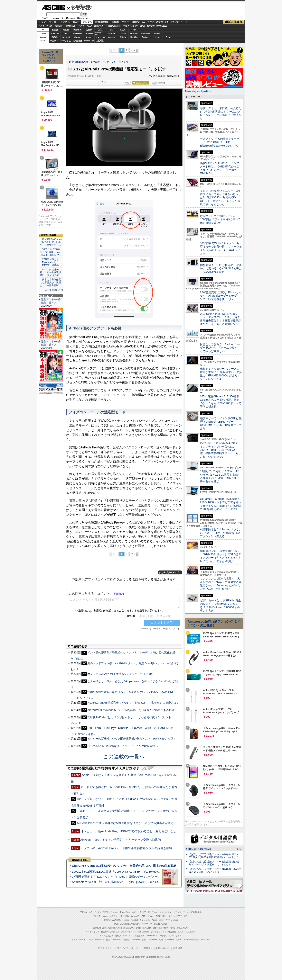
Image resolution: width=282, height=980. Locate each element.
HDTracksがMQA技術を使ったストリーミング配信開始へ (123, 746)
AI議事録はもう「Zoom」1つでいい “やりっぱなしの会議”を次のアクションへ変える (221, 533)
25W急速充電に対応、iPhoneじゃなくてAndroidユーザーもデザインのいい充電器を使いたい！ (221, 296)
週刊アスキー (100, 26)
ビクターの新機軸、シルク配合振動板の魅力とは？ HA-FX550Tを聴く (132, 739)
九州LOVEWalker (166, 940)
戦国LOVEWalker (202, 940)
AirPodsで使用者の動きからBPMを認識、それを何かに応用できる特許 (131, 710)
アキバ (151, 22)
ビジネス (65, 22)
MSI (112, 30)
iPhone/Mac (102, 22)
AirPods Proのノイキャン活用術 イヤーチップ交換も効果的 (121, 840)
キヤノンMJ (66, 41)
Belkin (157, 34)
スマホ (159, 22)
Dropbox (112, 37)
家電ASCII (71, 26)
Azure (89, 37)
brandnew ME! (100, 41)
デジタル (79, 7)
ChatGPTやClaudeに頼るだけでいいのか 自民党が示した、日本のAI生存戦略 (124, 866)
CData (123, 37)
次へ (133, 50)
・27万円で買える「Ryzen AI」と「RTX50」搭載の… (50, 262)
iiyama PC (136, 916)
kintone (78, 37)
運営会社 (148, 948)
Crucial (123, 34)
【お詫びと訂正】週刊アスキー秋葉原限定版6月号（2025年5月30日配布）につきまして (214, 863)
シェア (103, 82)
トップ (42, 22)
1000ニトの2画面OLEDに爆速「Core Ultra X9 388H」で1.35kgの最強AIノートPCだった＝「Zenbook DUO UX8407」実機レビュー (158, 872)
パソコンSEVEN (100, 30)
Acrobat (66, 37)
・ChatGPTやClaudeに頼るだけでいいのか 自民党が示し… (51, 242)
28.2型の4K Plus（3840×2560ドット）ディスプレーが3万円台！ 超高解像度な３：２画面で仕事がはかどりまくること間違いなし (221, 319)
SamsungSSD (98, 33)
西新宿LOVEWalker (132, 940)
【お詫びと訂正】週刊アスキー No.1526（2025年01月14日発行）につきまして (215, 870)
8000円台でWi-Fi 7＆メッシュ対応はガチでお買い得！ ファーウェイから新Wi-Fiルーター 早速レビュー (221, 248)
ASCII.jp (53, 7)
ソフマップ (89, 41)
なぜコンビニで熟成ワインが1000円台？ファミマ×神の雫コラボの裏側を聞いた (220, 219)
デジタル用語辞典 (136, 936)
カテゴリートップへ (170, 572)
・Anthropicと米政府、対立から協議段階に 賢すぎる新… (51, 273)
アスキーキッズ (45, 26)
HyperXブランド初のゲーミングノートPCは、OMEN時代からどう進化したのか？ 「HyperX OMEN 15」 (220, 168)
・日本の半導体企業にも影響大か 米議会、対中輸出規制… (50, 283)
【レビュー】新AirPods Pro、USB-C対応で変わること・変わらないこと (128, 831)
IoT (56, 22)
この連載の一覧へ (124, 757)
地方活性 (151, 26)
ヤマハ (157, 37)
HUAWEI (134, 34)
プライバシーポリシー (129, 948)
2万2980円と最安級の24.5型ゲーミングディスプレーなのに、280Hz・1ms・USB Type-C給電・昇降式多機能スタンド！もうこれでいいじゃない (221, 450)
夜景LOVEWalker (149, 940)
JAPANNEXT (77, 41)
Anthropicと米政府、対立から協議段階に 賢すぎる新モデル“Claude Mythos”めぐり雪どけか (133, 882)
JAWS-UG (117, 920)
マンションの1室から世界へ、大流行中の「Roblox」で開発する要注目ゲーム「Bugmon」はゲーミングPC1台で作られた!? (221, 584)
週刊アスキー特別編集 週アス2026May (51, 303)
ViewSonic (146, 34)
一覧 (127, 83)
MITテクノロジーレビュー (170, 936)
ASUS (123, 30)
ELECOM (55, 34)
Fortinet (146, 37)
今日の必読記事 (107, 936)
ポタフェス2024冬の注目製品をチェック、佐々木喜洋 (121, 674)
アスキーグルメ (85, 26)
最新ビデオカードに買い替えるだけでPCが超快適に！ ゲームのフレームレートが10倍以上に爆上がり (221, 113)
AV (144, 22)
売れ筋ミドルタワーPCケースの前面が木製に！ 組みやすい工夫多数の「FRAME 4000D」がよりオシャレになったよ (221, 374)
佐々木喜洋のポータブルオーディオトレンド (95, 62)
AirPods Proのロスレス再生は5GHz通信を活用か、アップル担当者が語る (125, 823)
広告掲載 (178, 948)
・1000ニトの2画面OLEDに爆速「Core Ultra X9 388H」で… (51, 252)
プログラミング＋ (159, 932)
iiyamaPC (77, 30)
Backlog (134, 37)
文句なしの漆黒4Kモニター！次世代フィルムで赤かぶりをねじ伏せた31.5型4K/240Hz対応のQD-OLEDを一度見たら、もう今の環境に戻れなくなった (221, 198)
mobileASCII (152, 936)
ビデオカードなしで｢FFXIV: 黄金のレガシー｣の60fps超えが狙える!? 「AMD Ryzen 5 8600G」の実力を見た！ (220, 606)
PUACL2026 (162, 26)
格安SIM (59, 26)
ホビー (125, 22)
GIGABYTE (89, 34)
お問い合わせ (163, 948)
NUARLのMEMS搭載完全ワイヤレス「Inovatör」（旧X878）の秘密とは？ (133, 703)
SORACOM (129, 928)
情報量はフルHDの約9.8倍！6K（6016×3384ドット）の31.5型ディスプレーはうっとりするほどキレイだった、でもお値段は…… (221, 556)
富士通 (55, 30)
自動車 (115, 22)
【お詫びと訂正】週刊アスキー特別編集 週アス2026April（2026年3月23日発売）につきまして (214, 856)
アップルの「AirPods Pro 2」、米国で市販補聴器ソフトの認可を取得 (126, 848)
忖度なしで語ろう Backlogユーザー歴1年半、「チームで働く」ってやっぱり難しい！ (220, 348)
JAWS (55, 37)
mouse (66, 30)
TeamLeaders (114, 26)
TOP (82, 912)
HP (134, 30)
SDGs (143, 26)
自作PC (136, 22)
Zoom (168, 37)
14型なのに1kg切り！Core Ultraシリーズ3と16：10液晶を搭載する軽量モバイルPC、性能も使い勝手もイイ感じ (220, 476)
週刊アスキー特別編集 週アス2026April (51, 345)
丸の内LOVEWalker (184, 940)
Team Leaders (143, 932)
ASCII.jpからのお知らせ (199, 849)
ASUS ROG (77, 34)
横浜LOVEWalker (113, 940)
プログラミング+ (131, 26)
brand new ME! (160, 924)
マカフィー (55, 41)
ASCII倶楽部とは (54, 290)
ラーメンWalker (78, 940)
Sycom (89, 30)
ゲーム (184, 22)
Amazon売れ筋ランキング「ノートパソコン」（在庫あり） (50, 57)
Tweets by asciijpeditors (198, 91)
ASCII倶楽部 (234, 22)
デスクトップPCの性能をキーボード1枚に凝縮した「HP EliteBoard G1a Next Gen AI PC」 (221, 142)
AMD (66, 34)
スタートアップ (171, 22)
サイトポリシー (106, 948)
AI (50, 22)
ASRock (111, 34)
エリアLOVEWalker (96, 940)
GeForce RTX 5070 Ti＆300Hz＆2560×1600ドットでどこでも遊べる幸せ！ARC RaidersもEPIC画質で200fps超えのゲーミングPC (221, 504)
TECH (76, 22)
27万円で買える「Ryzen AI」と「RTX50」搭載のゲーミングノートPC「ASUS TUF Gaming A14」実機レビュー (146, 877)
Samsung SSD (99, 928)
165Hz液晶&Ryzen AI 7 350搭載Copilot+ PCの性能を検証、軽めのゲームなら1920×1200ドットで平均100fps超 (221, 401)
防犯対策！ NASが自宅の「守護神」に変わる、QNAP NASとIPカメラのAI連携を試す (221, 269)
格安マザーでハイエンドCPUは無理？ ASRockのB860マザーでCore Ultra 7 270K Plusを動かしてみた (221, 423)
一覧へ (238, 849)
